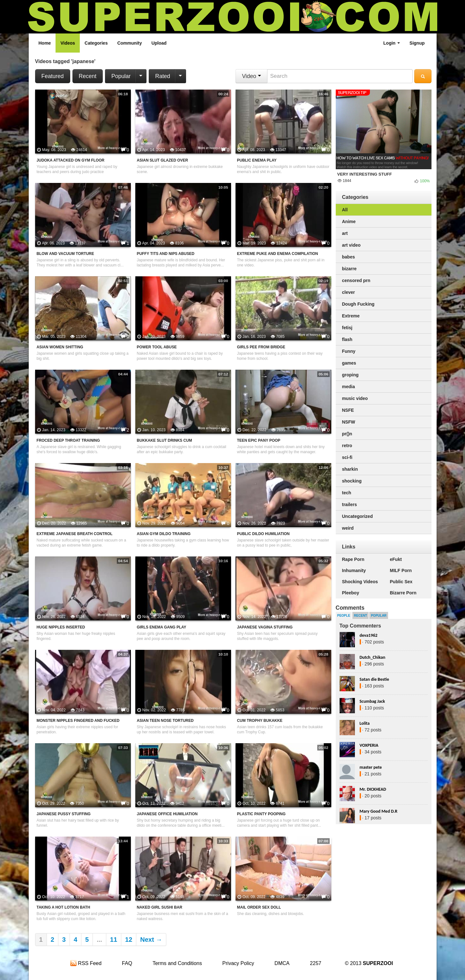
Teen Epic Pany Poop (259, 440)
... (99, 940)
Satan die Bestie (374, 679)
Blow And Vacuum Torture (65, 254)
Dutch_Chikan (373, 657)
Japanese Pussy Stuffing (64, 814)
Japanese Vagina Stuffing (265, 627)
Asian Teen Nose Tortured (165, 721)
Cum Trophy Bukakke (260, 721)
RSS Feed (86, 963)
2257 (316, 963)
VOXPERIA (369, 745)
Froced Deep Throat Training (68, 440)
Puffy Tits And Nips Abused (166, 254)
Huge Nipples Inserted (61, 627)
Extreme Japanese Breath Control (75, 534)
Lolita (365, 723)
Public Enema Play (257, 160)
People (344, 616)
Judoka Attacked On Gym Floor (71, 160)
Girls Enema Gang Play (162, 627)
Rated (163, 76)
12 (129, 940)
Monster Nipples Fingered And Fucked (78, 721)
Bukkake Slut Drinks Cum (165, 440)
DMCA (282, 963)
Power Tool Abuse (157, 347)
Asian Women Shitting (60, 347)
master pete (371, 767)
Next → (151, 940)
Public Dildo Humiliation (263, 534)
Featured (53, 76)
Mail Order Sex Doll (259, 907)
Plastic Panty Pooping (261, 814)
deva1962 (369, 635)
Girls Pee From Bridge (261, 347)
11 (114, 940)
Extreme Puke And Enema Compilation (278, 254)
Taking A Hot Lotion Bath (64, 907)
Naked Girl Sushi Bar (160, 907)
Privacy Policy (238, 963)
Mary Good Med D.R (379, 811)
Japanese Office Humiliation (167, 814)
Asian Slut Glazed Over (163, 160)
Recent (88, 76)
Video (251, 76)
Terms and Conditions (177, 963)
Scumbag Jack (372, 701)
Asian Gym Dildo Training (164, 534)
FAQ (127, 963)
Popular (121, 76)
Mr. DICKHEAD (373, 789)
